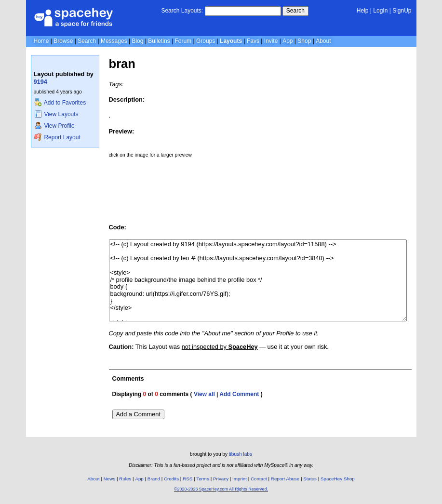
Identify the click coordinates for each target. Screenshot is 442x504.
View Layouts (56, 114)
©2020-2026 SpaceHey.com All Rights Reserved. (221, 489)
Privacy (221, 479)
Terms (203, 479)
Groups (206, 41)
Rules (125, 479)
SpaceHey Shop (338, 479)
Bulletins (159, 41)
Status (310, 479)
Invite (271, 41)
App (288, 41)
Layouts (231, 41)
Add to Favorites (60, 103)
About (323, 41)
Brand (154, 479)
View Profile (54, 126)
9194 (40, 82)
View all (204, 394)
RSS (188, 479)
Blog (137, 41)
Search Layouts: (182, 11)
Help (363, 11)
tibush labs (241, 454)
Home (41, 41)
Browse (63, 41)
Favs (253, 41)
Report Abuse (285, 479)
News (110, 479)
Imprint (240, 479)
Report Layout (57, 137)
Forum (183, 41)
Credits (171, 479)
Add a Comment (138, 414)
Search (295, 11)
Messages (114, 41)
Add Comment (239, 394)
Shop (304, 41)
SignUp (402, 11)
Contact (259, 479)
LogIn (380, 11)
